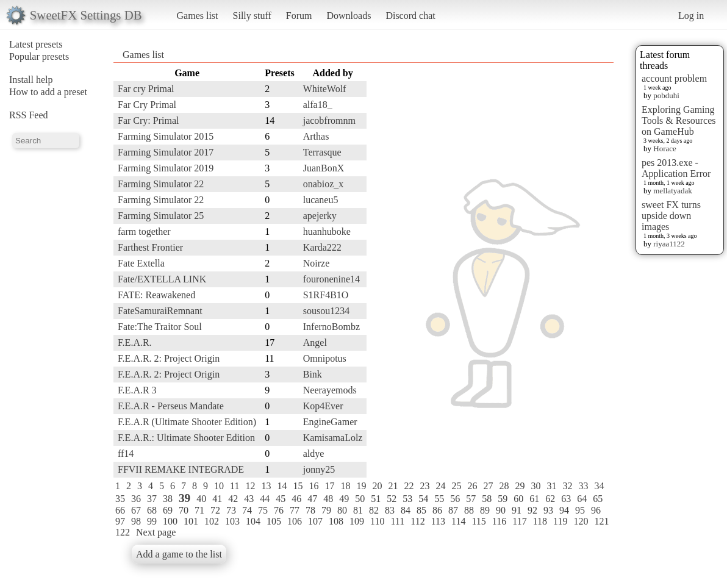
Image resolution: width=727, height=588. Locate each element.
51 (376, 499)
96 (596, 510)
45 (281, 499)
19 (361, 486)
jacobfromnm (329, 120)
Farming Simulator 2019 (166, 168)
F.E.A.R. (135, 342)
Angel (315, 342)
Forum (299, 16)
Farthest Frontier (150, 247)
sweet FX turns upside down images (671, 216)
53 (407, 499)
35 (120, 499)
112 (417, 521)
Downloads (349, 16)
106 (295, 521)
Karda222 (322, 247)
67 (136, 510)
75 (263, 510)
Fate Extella (141, 263)
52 (392, 499)
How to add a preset (48, 92)
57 (471, 499)
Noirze (317, 263)
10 (219, 486)
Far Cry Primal (147, 105)
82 (374, 510)
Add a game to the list (179, 554)
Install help (31, 80)
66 (120, 510)
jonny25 (319, 469)
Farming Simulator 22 (161, 184)
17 (329, 486)
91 (517, 510)
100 (170, 521)
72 (215, 510)
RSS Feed (29, 115)
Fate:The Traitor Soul (160, 327)
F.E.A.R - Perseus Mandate (171, 406)
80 (342, 510)
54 (423, 499)
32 (567, 486)
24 (440, 486)
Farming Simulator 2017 (166, 152)
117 (519, 521)
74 (247, 510)
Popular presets (39, 56)
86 (437, 510)
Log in (691, 16)
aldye (314, 454)
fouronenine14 (331, 279)
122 (123, 532)
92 (532, 510)
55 (439, 499)
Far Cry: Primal (148, 120)
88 (469, 510)
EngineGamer (330, 422)
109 (357, 521)
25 (456, 486)
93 (548, 510)
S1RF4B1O (326, 295)
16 (313, 486)
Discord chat (410, 16)
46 (296, 499)
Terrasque (322, 152)
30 (535, 486)
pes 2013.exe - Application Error (676, 168)
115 (478, 521)
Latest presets (36, 44)
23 (424, 486)
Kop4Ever (323, 406)
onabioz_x (324, 184)
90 (501, 510)
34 (599, 486)
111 (397, 521)
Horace (665, 149)
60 (518, 499)
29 (520, 486)
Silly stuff (252, 16)
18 (345, 486)
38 (168, 499)
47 (312, 499)
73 (231, 510)
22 (409, 486)
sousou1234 (326, 311)
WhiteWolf (325, 89)
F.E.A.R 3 (137, 390)
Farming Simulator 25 (161, 216)
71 (199, 510)
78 (310, 510)
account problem (674, 78)
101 (191, 521)
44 (265, 499)
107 (315, 521)
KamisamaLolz (333, 438)
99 (152, 521)
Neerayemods (330, 390)
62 (550, 499)
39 (184, 498)
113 (438, 521)
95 (580, 510)
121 (601, 521)
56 (455, 499)
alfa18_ (318, 105)
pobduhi (666, 95)
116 (499, 521)
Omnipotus (325, 358)
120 (581, 521)
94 (564, 510)
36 (136, 499)
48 (328, 499)
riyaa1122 (669, 244)
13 (266, 486)
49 (344, 499)
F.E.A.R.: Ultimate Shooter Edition (186, 438)
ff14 (126, 454)
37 (152, 499)
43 (249, 499)
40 (201, 499)
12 (250, 486)
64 (582, 499)
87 (453, 510)
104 (253, 521)
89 (485, 510)
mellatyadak (673, 191)
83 (390, 510)
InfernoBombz (331, 327)
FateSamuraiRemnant (160, 311)
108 (336, 521)
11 (235, 486)
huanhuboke (327, 231)
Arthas (316, 136)
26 (472, 486)
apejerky (320, 216)
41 (217, 499)
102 (212, 521)
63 (566, 499)
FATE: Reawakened (156, 295)
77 (295, 510)
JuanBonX (324, 168)
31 (551, 486)
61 (534, 499)
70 (184, 510)
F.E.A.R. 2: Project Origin (169, 358)
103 (232, 521)
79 (326, 510)
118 (540, 521)
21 (393, 486)
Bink (313, 374)
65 (598, 499)
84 (406, 510)
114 (458, 521)
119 (560, 521)
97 (120, 521)
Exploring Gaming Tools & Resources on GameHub (679, 120)
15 (298, 486)
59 (503, 499)
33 (583, 486)
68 (152, 510)
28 (504, 486)
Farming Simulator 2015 (166, 136)
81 (358, 510)
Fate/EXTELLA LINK (162, 279)
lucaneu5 (321, 200)
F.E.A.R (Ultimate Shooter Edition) (187, 422)
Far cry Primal (146, 89)
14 (282, 486)
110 (377, 521)
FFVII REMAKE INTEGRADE (181, 469)
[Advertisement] (565, 248)
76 (279, 510)
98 (136, 521)
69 (168, 510)
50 (360, 499)
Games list (198, 16)
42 (233, 499)
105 (274, 521)
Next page (156, 532)
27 (488, 486)
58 (487, 499)
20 (377, 486)
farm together (144, 231)
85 (421, 510)
